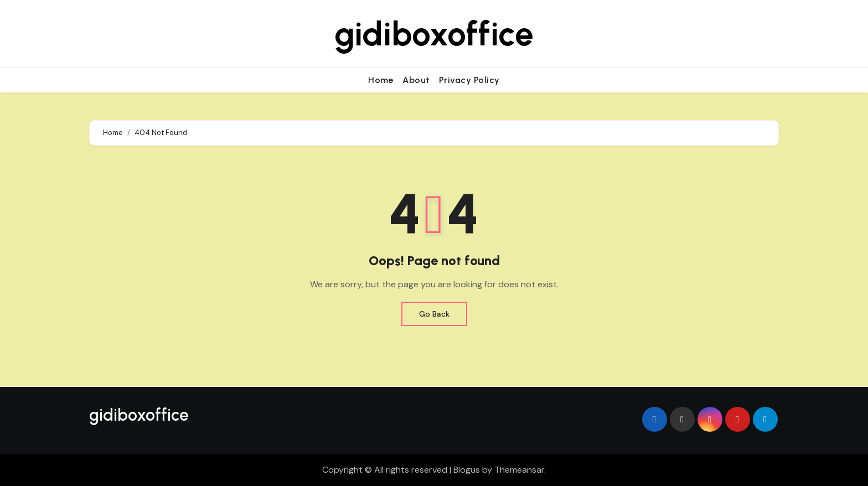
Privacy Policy (469, 80)
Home (381, 80)
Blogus (467, 470)
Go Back (434, 314)
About (416, 80)
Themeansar (519, 470)
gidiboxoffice (434, 34)
